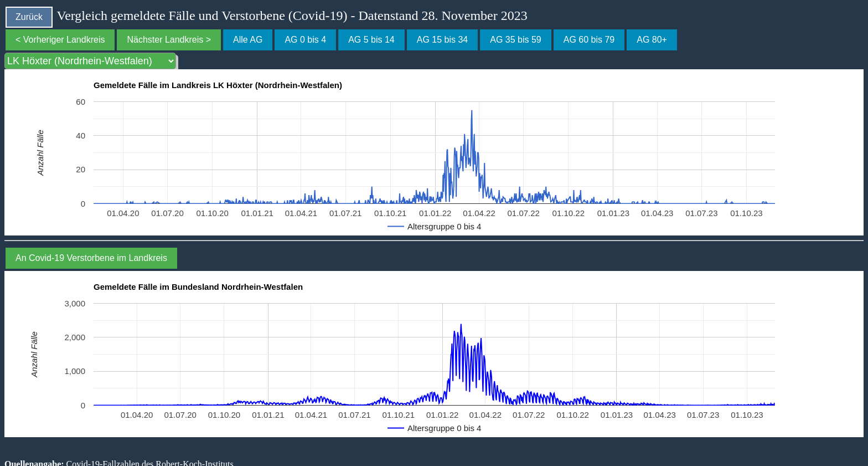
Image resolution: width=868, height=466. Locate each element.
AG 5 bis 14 (371, 40)
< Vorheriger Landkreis (60, 40)
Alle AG (248, 40)
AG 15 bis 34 (443, 40)
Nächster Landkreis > (169, 40)
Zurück (29, 17)
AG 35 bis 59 (516, 40)
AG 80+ (652, 40)
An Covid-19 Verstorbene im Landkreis (91, 258)
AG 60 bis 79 (589, 40)
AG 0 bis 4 (305, 40)
